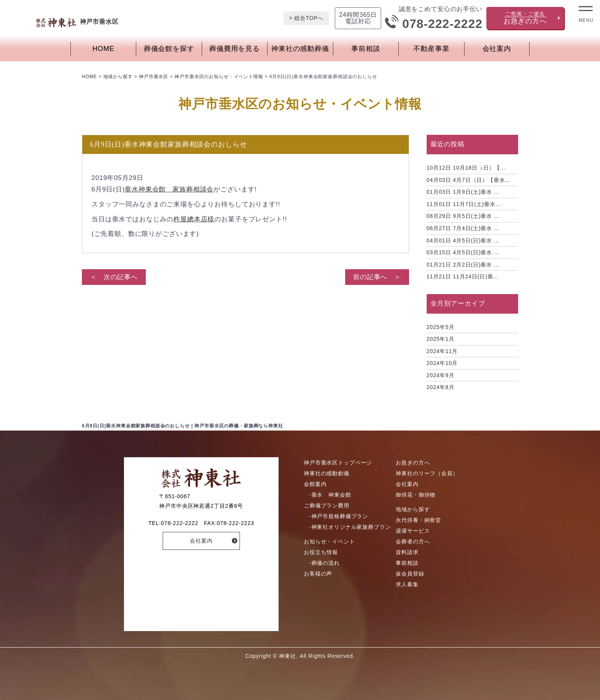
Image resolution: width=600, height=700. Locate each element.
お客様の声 (318, 574)
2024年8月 (441, 387)
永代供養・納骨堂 (418, 520)
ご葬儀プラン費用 (327, 505)
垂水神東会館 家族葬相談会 (169, 189)
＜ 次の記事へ (114, 277)
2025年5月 (441, 327)
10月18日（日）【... (466, 168)
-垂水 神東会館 (330, 495)
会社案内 (497, 49)
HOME (104, 49)
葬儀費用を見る (235, 49)
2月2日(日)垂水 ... (463, 265)
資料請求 (407, 552)
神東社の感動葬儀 (300, 49)
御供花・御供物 (416, 495)
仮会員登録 (410, 574)
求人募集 (407, 584)
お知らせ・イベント (329, 541)
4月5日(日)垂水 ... (463, 240)
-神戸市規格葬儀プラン (339, 516)
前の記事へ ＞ (377, 277)
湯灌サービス (413, 531)
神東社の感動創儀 (327, 473)
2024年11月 (442, 351)
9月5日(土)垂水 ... (463, 216)
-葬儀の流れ (324, 563)
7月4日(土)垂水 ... (463, 228)
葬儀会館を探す (169, 49)
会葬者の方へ (413, 541)
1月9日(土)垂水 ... (463, 192)
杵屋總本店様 (194, 219)
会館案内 (315, 484)
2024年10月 (442, 363)
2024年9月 (441, 375)
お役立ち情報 (321, 552)
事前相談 (366, 49)
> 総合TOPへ (306, 18)
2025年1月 (441, 339)
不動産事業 (431, 49)
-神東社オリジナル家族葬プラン (350, 527)
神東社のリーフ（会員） (427, 473)
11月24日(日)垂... (463, 276)
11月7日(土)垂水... (464, 204)
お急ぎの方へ (413, 463)
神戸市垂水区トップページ (338, 463)
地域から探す (413, 509)
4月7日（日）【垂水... (469, 180)
